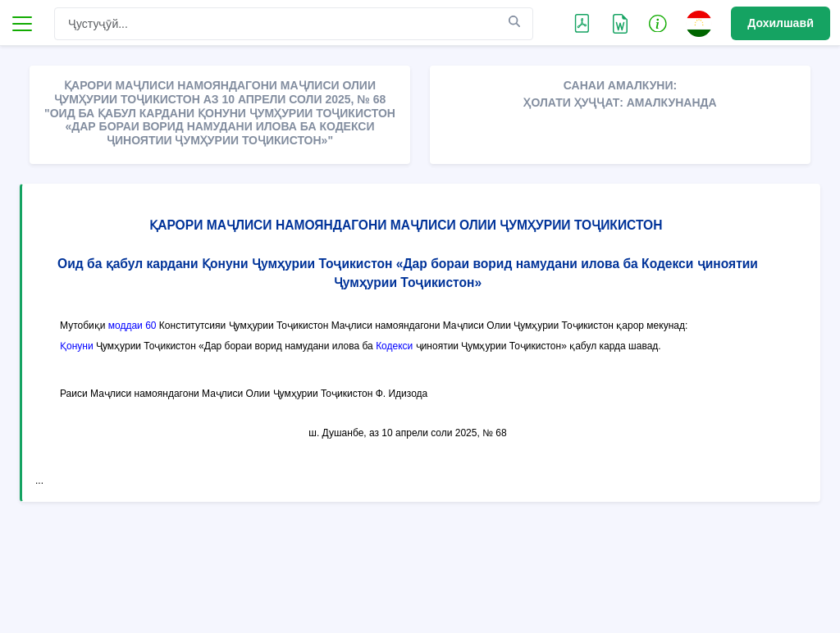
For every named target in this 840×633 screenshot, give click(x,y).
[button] (658, 23)
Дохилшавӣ (781, 23)
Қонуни (77, 346)
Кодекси (394, 346)
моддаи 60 (132, 326)
